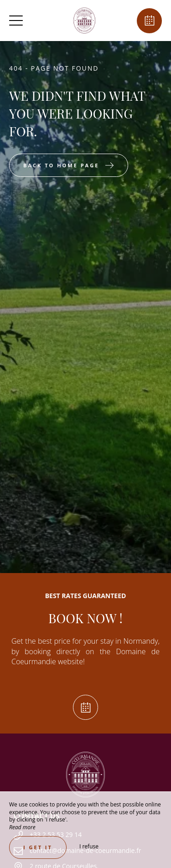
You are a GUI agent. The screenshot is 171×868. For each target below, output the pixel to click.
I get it (38, 847)
